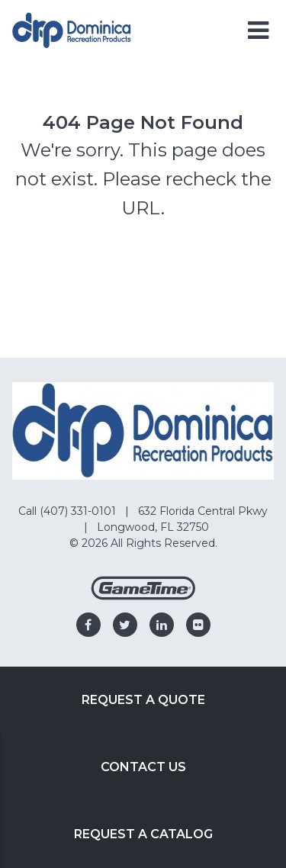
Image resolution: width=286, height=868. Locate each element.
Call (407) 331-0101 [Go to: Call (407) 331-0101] (69, 511)
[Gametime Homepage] (143, 596)
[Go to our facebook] (88, 625)
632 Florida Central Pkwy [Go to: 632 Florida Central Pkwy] (203, 511)
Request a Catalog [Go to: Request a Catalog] (143, 834)
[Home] (72, 29)
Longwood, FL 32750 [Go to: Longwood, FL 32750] (153, 527)
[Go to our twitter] (125, 625)
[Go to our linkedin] (162, 625)
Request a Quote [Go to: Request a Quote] (143, 700)
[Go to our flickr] (198, 625)
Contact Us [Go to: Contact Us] (143, 767)
